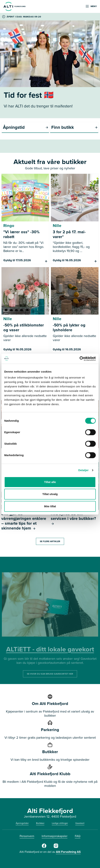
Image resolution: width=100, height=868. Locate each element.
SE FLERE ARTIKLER (50, 541)
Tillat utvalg (50, 494)
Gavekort (80, 823)
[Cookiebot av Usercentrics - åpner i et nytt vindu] (80, 359)
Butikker (40, 823)
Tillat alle (50, 482)
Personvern (27, 836)
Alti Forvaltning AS (68, 852)
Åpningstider (22, 823)
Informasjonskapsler (55, 836)
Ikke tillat (50, 506)
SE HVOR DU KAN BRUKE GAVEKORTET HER (50, 674)
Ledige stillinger (60, 823)
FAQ (78, 836)
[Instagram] (56, 847)
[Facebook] (44, 847)
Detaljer (84, 470)
